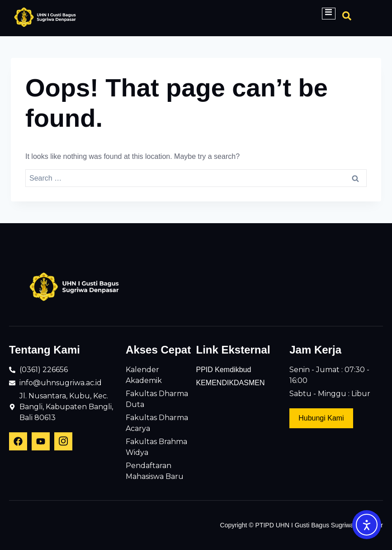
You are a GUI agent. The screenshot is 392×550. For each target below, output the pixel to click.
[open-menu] (329, 14)
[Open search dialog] (347, 18)
